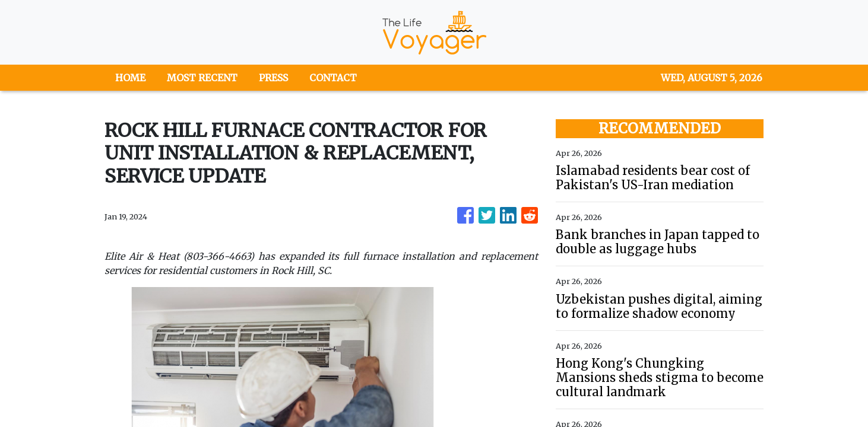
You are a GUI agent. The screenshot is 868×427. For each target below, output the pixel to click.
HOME (130, 78)
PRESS (273, 78)
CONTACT (333, 78)
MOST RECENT (202, 78)
